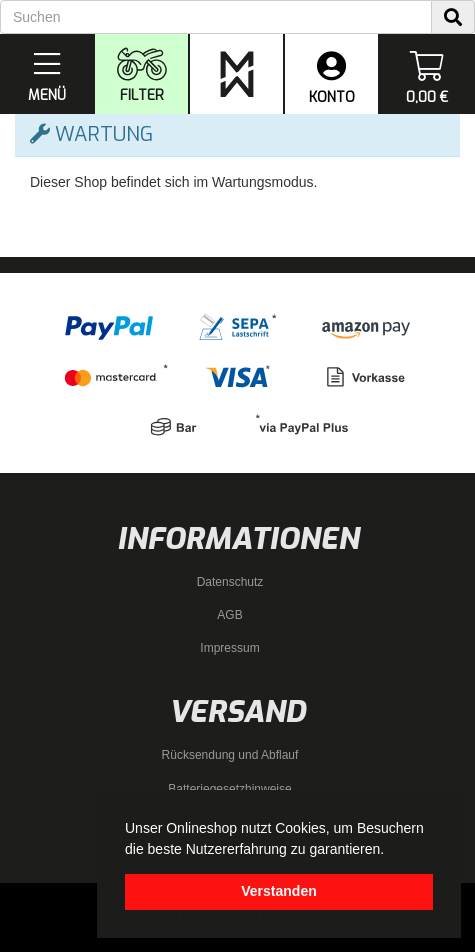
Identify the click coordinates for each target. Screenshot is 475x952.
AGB (229, 615)
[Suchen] (216, 17)
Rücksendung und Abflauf (230, 755)
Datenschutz (230, 582)
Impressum (229, 648)
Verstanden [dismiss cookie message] (278, 891)
